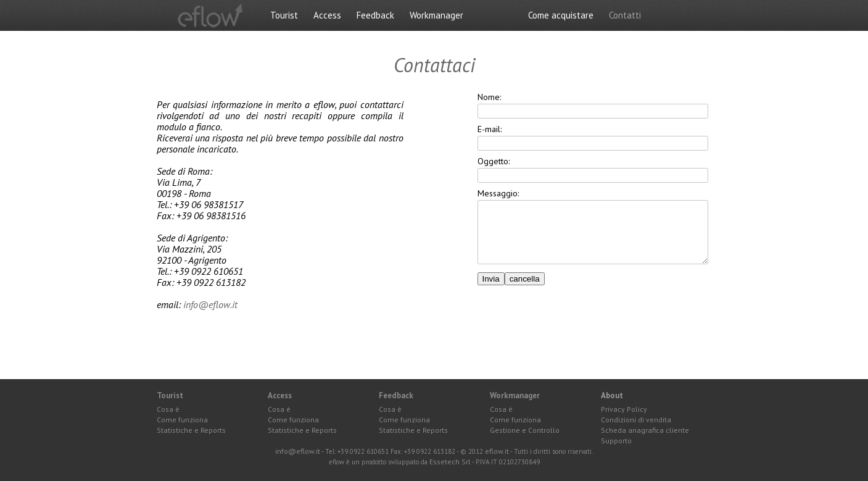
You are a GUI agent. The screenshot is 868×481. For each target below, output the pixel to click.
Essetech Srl (450, 462)
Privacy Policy (624, 409)
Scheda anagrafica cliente (645, 430)
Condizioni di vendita (636, 420)
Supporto (616, 441)
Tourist (284, 15)
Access (327, 15)
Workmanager (436, 15)
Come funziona (182, 420)
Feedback (375, 15)
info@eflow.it (210, 304)
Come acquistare (561, 15)
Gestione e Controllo (525, 430)
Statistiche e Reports (191, 430)
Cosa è (168, 409)
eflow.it (497, 451)
